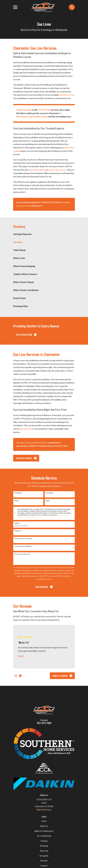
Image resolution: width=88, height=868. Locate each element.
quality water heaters (57, 170)
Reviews (44, 861)
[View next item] (20, 676)
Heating (44, 841)
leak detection (26, 429)
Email (48, 501)
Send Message (44, 587)
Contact (44, 866)
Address (17, 523)
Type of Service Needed (23, 546)
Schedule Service (26, 458)
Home (44, 821)
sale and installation (37, 170)
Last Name (49, 493)
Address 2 (18, 531)
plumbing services (67, 95)
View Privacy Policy (29, 517)
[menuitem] (44, 234)
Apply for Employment (44, 831)
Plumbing (44, 846)
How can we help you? (22, 554)
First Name (18, 493)
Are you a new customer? (23, 539)
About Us (44, 826)
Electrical (44, 851)
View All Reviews (62, 676)
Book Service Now (26, 335)
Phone (17, 501)
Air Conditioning (44, 836)
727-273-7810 (44, 723)
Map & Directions (44, 810)
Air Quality (44, 856)
